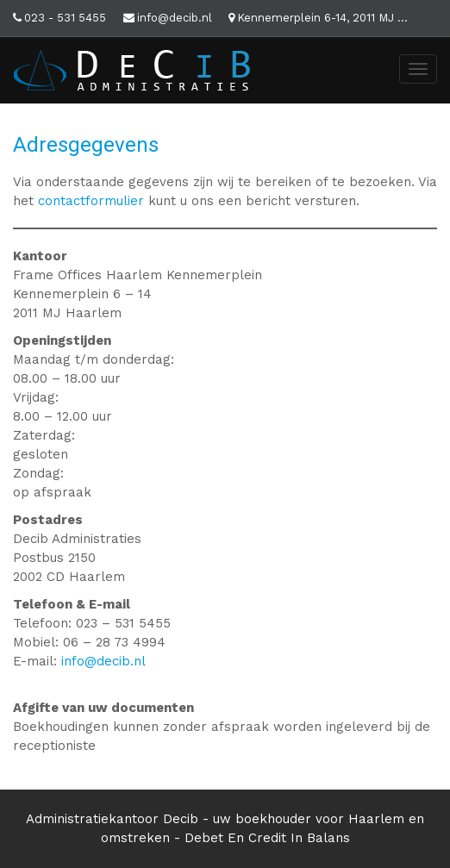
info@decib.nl (175, 18)
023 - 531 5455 (65, 18)
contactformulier (91, 201)
